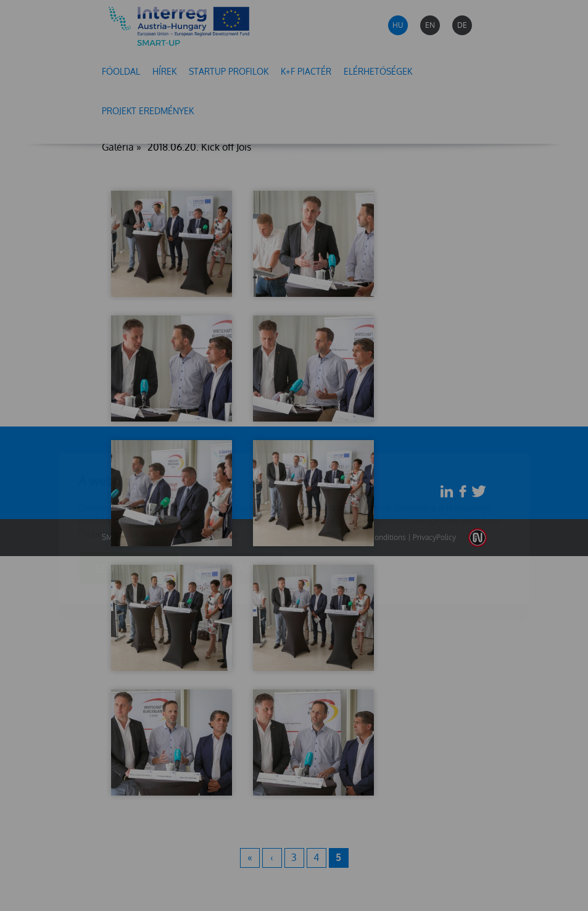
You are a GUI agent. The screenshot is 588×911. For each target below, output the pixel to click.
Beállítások (232, 496)
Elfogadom (129, 496)
